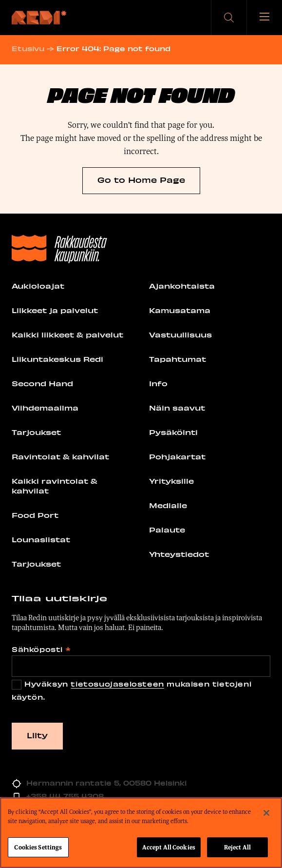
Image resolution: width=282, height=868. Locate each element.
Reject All (237, 848)
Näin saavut (177, 408)
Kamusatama (180, 310)
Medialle (168, 505)
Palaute (167, 530)
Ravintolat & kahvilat (60, 456)
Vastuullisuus (180, 335)
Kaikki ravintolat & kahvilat (55, 486)
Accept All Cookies (169, 848)
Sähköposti (41, 649)
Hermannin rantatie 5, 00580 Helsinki (106, 783)
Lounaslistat (41, 539)
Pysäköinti (173, 432)
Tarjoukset (36, 432)
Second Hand (42, 383)
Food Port (35, 515)
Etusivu (28, 49)
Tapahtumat (178, 359)
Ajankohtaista (182, 286)
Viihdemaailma (45, 408)
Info (158, 383)
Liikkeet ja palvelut (55, 310)
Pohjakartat (177, 456)
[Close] (266, 814)
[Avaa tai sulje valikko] (264, 18)
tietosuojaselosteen (117, 684)
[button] (229, 18)
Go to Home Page (141, 179)
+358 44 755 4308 (65, 796)
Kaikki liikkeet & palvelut (67, 335)
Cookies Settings (38, 848)
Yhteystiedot (179, 554)
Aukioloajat (38, 286)
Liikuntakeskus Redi (57, 359)
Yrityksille (171, 481)
